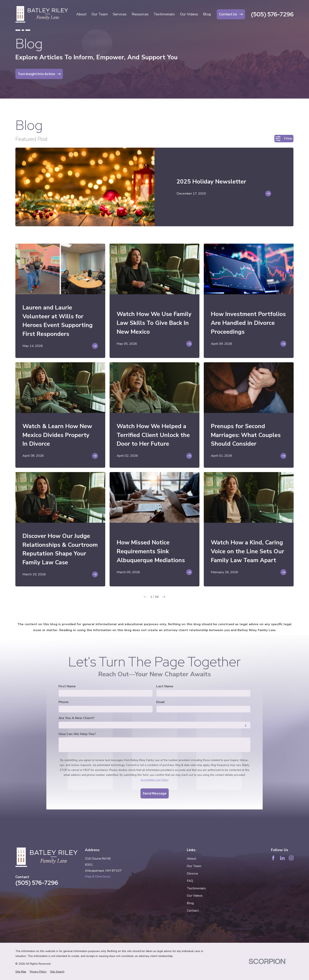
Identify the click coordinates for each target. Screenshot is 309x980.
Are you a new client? (77, 718)
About (192, 858)
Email (161, 702)
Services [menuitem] (120, 14)
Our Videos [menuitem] (189, 14)
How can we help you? (77, 734)
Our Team (194, 866)
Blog (190, 903)
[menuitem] (21, 972)
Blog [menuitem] (207, 14)
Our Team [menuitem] (100, 14)
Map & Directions (98, 876)
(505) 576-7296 (272, 14)
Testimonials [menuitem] (164, 14)
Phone (64, 702)
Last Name (165, 686)
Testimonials (196, 888)
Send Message (154, 793)
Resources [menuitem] (140, 14)
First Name (67, 686)
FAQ (190, 881)
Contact (193, 911)
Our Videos (195, 896)
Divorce (192, 873)
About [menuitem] (81, 14)
